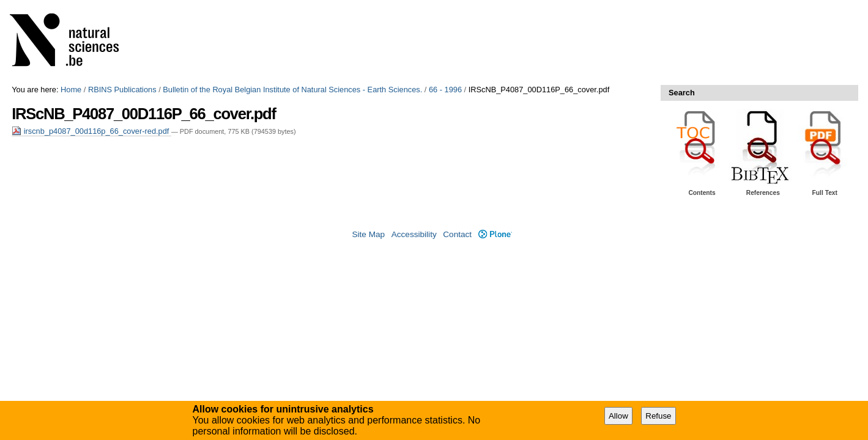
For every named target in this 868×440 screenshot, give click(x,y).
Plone (495, 234)
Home (71, 90)
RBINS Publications (122, 90)
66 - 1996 (445, 90)
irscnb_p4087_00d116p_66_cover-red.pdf (91, 131)
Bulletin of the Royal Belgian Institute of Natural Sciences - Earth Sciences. (292, 90)
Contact (457, 234)
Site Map (368, 234)
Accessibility (414, 234)
